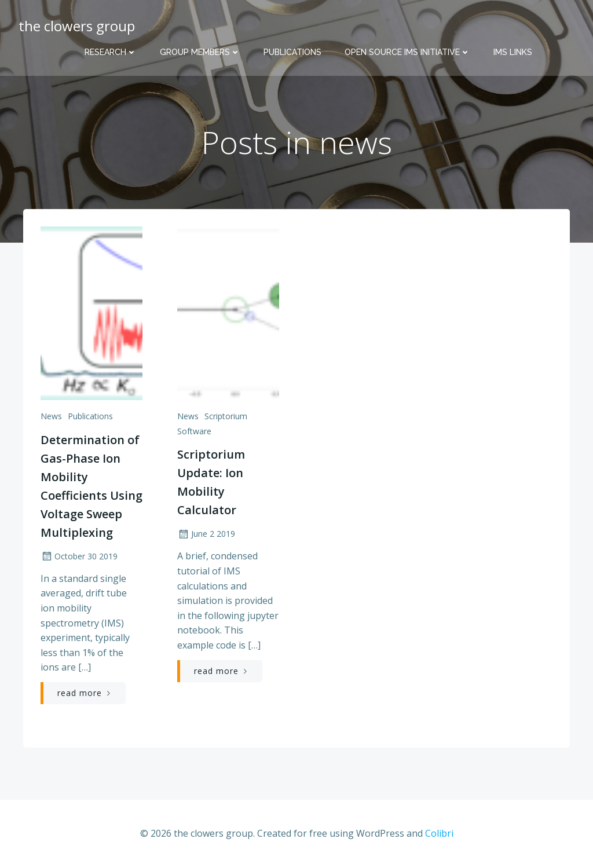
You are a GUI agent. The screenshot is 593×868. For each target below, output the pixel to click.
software (194, 431)
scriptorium (226, 416)
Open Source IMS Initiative (407, 52)
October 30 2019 (79, 556)
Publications (292, 52)
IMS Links (513, 52)
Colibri (439, 833)
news (51, 416)
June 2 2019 (206, 534)
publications (90, 416)
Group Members (200, 52)
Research (111, 52)
